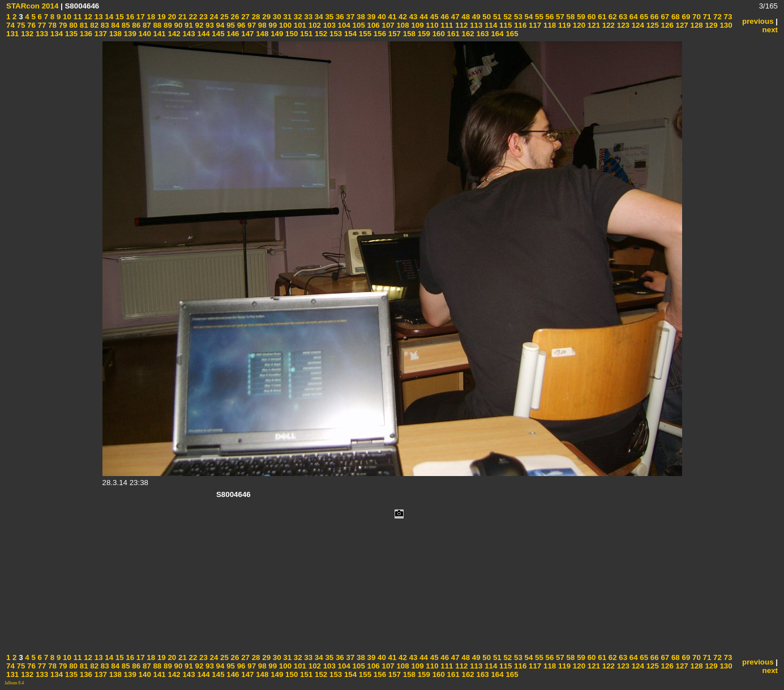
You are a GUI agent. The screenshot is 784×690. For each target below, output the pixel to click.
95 (230, 25)
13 (98, 17)
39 (370, 17)
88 (157, 25)
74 (10, 25)
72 (716, 17)
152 (320, 34)
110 (431, 25)
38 (360, 17)
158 (408, 34)
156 (379, 34)
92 (198, 25)
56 (549, 17)
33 (308, 17)
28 (255, 17)
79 (62, 25)
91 (188, 25)
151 (305, 34)
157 (393, 34)
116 (519, 25)
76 (30, 25)
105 (358, 25)
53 (517, 17)
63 (622, 17)
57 (559, 17)
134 (55, 34)
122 (607, 25)
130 (725, 25)
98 (261, 25)
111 (446, 25)
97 (251, 25)
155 (364, 34)
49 (475, 17)
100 (284, 25)
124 (637, 25)
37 (350, 17)
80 (72, 25)
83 (104, 25)
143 (188, 34)
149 (276, 34)
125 (652, 25)
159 (423, 34)
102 (314, 25)
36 (339, 17)
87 (146, 25)
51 (496, 17)
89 (167, 25)
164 (496, 34)
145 (217, 34)
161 (452, 34)
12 (87, 17)
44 (423, 17)
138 (114, 34)
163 (482, 34)
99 (272, 25)
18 (150, 17)
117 (534, 25)
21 (181, 17)
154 (349, 34)
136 (85, 34)
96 (240, 25)
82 (94, 25)
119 (563, 25)
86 (136, 25)
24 (213, 17)
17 (140, 17)
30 (276, 17)
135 (70, 34)
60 (591, 17)
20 (171, 17)
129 (710, 25)
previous (758, 21)
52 (507, 17)
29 (266, 17)
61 (601, 17)
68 (674, 17)
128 (696, 25)
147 (247, 34)
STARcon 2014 (32, 6)
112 (461, 25)
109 (417, 25)
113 (475, 25)
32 (297, 17)
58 (570, 17)
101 (299, 25)
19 (160, 17)
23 (202, 17)
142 (173, 34)
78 (51, 25)
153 (335, 34)
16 (129, 17)
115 (504, 25)
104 (343, 25)
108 (402, 25)
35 (329, 17)
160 (438, 34)
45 (433, 17)
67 (664, 17)
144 (203, 34)
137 (100, 34)
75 (20, 25)
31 (287, 17)
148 (262, 34)
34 (318, 17)
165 (511, 34)
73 (727, 17)
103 (328, 25)
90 (177, 25)
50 (486, 17)
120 (578, 25)
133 (41, 34)
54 (528, 17)
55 (538, 17)
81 (83, 25)
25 (223, 17)
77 (41, 25)
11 (77, 17)
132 (26, 34)
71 (706, 17)
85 (125, 25)
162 (467, 34)
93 (209, 25)
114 (490, 25)
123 (622, 25)
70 (695, 17)
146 (232, 34)
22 (192, 17)
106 (372, 25)
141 (158, 34)
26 (234, 17)
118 (549, 25)
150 (290, 34)
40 (381, 17)
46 (444, 17)
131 (12, 34)
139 (129, 34)
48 (465, 17)
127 (681, 25)
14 (108, 17)
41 (391, 17)
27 (244, 17)
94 (219, 25)
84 (115, 25)
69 (685, 17)
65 (643, 17)
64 (633, 17)
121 (593, 25)
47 (454, 17)
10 (66, 17)
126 (666, 25)
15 (119, 17)
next (770, 30)
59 (580, 17)
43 (412, 17)
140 (144, 34)
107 (387, 25)
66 (654, 17)
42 (402, 17)
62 (612, 17)
